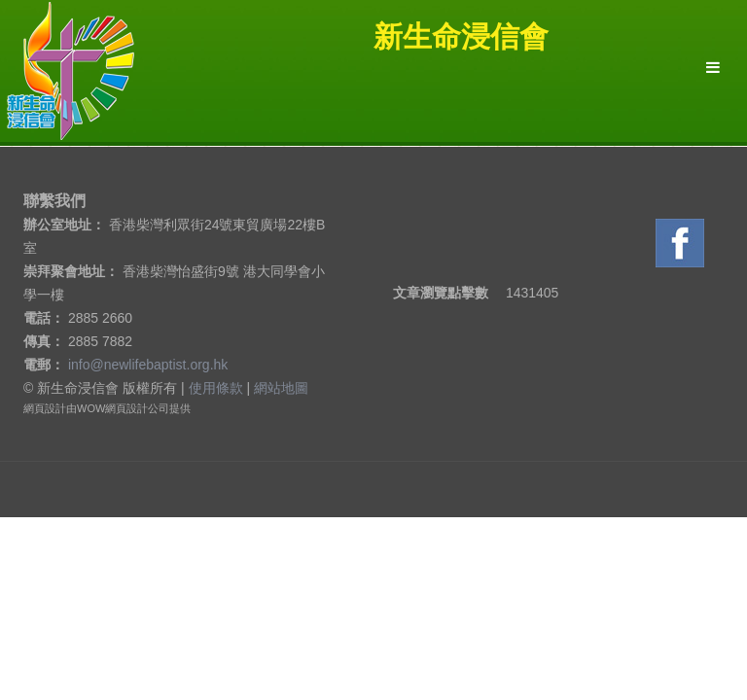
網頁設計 (45, 408)
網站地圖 (281, 388)
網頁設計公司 (137, 408)
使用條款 (216, 388)
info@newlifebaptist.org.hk (148, 365)
